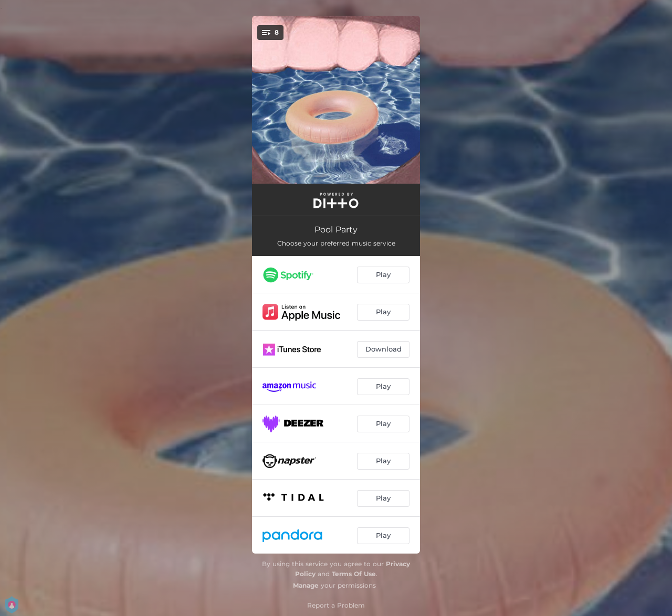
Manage (306, 585)
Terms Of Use (354, 574)
